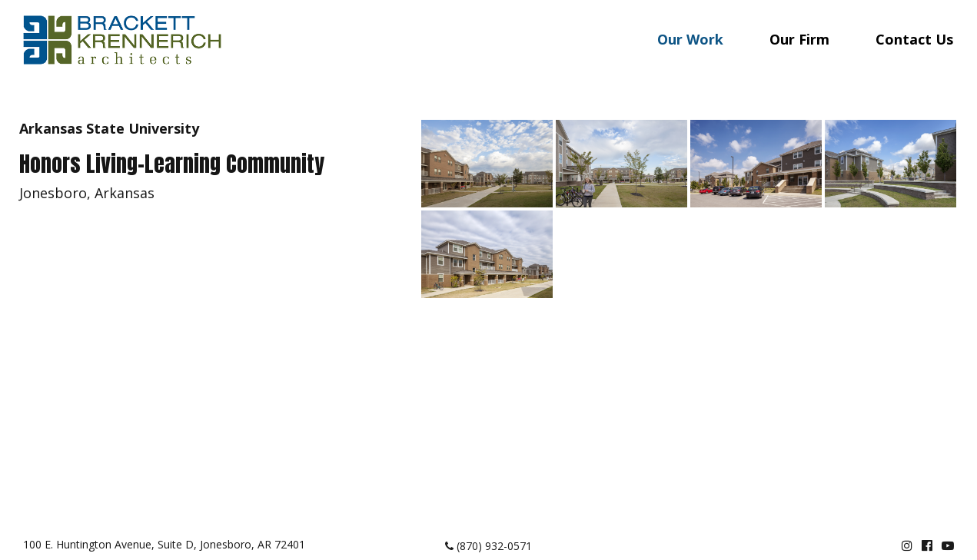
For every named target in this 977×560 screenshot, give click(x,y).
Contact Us (914, 39)
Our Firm (799, 39)
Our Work (690, 39)
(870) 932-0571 (488, 546)
